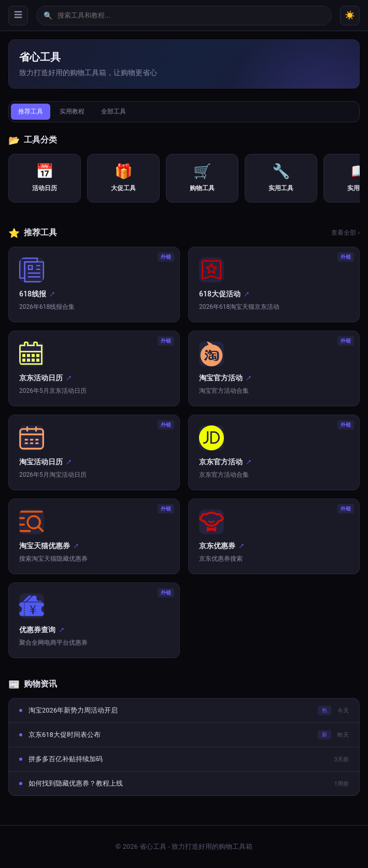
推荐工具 (31, 111)
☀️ (350, 15)
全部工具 (114, 111)
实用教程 (72, 111)
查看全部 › (345, 233)
